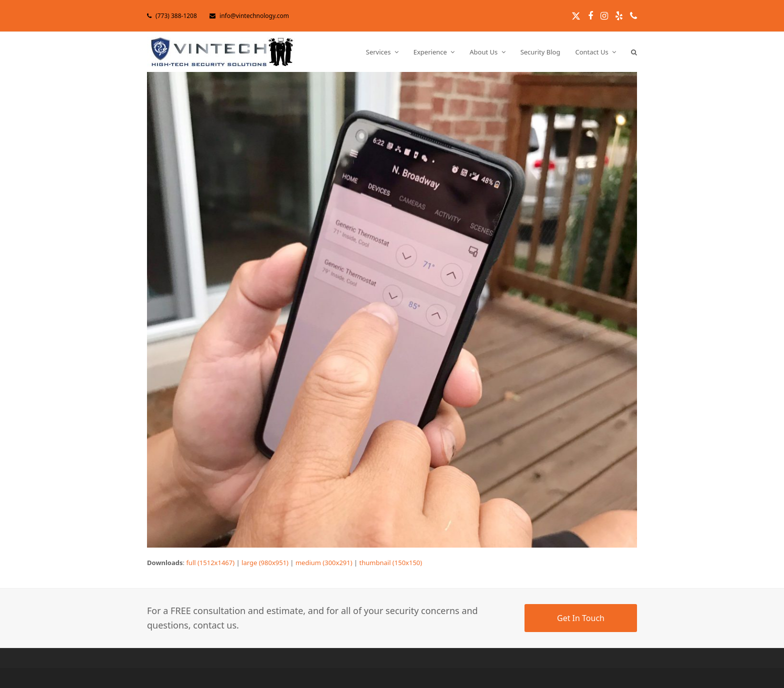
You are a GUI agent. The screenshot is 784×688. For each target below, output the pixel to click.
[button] (634, 52)
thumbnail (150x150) (391, 563)
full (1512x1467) (210, 563)
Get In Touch (581, 618)
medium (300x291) (324, 563)
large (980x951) (265, 563)
